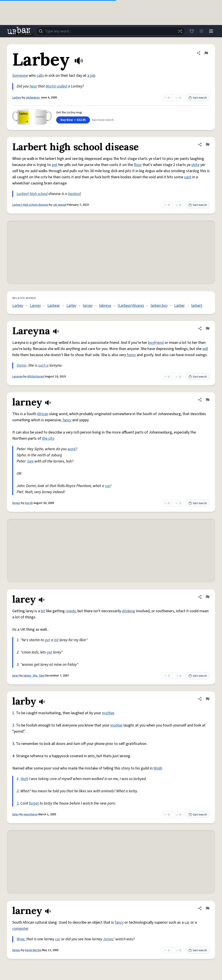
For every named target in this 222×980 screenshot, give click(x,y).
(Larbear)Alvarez (131, 306)
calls (40, 76)
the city (48, 438)
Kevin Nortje (33, 950)
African (43, 414)
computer (20, 929)
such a (43, 365)
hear (33, 86)
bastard (74, 194)
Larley (71, 306)
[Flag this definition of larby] (208, 699)
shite (195, 165)
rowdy (71, 611)
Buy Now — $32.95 (73, 120)
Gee (30, 461)
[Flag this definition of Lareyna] (208, 328)
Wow (21, 939)
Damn (21, 365)
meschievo (31, 814)
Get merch (198, 98)
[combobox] (111, 31)
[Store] (192, 31)
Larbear (54, 306)
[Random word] (180, 31)
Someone (20, 76)
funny (131, 355)
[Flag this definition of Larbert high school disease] (208, 145)
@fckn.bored (36, 377)
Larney (35, 306)
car (108, 486)
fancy (67, 420)
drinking (129, 611)
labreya (105, 306)
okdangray (33, 98)
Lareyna (17, 377)
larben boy (159, 306)
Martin (51, 86)
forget (34, 803)
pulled (62, 86)
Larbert (23, 194)
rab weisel (60, 205)
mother (108, 713)
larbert (197, 306)
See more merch (103, 120)
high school (39, 194)
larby (16, 814)
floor (138, 165)
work (72, 449)
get (55, 165)
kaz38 (29, 503)
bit (43, 611)
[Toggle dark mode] (201, 31)
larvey (88, 306)
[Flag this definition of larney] (208, 400)
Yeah (24, 779)
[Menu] (211, 31)
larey (16, 676)
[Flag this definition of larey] (208, 597)
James (108, 939)
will (205, 349)
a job (91, 76)
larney (16, 503)
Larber (179, 306)
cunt (188, 177)
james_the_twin (34, 676)
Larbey (17, 98)
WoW (158, 768)
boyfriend (156, 343)
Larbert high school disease (30, 205)
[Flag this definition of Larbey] (206, 53)
